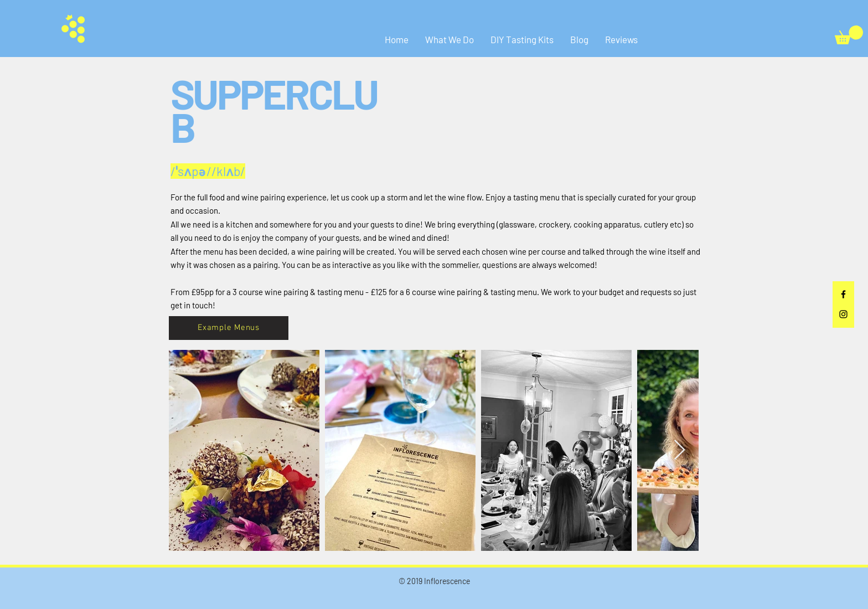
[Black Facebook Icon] (843, 294)
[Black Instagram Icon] (843, 314)
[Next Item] (680, 450)
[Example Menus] (229, 328)
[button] (849, 35)
